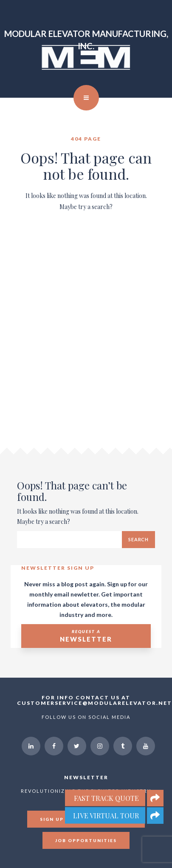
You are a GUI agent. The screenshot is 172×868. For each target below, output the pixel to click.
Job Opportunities (86, 840)
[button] (155, 816)
